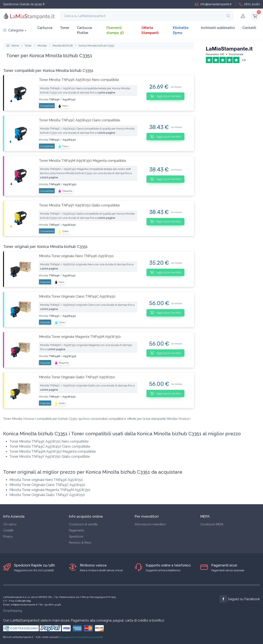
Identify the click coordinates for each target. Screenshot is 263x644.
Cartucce (45, 28)
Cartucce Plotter (84, 30)
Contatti (249, 28)
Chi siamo (10, 524)
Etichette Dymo (181, 30)
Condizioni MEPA (212, 524)
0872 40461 (249, 4)
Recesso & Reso (80, 543)
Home (13, 46)
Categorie (13, 30)
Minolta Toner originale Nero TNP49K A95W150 (76, 256)
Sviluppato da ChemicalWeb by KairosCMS (81, 637)
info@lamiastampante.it (213, 4)
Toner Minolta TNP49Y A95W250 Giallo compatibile (79, 205)
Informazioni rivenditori (150, 524)
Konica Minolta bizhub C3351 (96, 46)
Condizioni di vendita (83, 524)
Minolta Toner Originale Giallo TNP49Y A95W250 (77, 377)
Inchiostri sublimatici (218, 28)
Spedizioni (76, 536)
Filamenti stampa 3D (115, 30)
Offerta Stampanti (150, 30)
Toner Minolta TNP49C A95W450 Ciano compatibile (80, 120)
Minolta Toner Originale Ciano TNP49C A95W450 (77, 296)
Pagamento (77, 530)
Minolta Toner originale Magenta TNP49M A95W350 (80, 337)
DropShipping (13, 611)
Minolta (42, 46)
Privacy (8, 536)
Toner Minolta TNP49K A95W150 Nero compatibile (79, 80)
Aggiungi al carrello (165, 96)
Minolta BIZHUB (63, 46)
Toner (65, 28)
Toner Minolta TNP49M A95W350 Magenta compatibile (83, 161)
